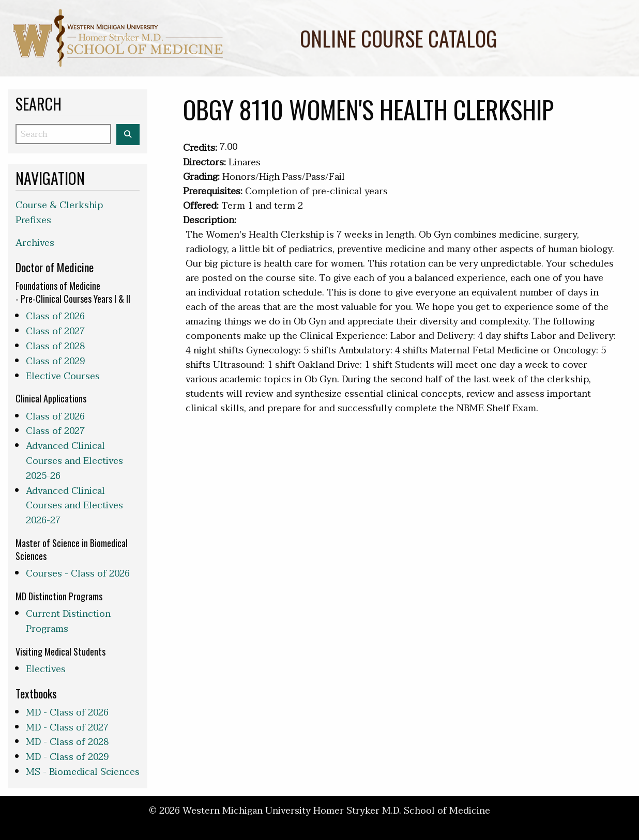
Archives (35, 243)
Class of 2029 (55, 361)
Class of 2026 (55, 316)
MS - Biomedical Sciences (83, 772)
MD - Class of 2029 (67, 757)
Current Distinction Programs (68, 621)
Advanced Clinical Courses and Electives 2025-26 (74, 461)
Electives (46, 669)
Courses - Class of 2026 (78, 574)
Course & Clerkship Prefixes (59, 213)
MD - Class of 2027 (67, 728)
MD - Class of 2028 (67, 742)
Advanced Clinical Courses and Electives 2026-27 (74, 506)
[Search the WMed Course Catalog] (128, 135)
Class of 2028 (55, 346)
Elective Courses (63, 376)
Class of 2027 (55, 331)
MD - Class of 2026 (67, 713)
